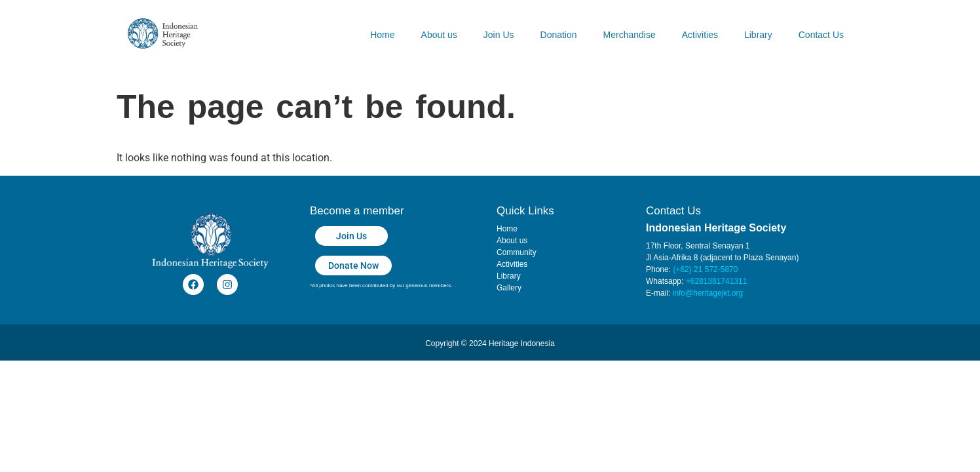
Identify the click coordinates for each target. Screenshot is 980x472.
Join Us (499, 35)
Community (517, 252)
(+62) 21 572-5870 (705, 269)
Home (382, 35)
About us (439, 35)
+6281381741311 (717, 281)
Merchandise (630, 35)
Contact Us (821, 35)
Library (758, 35)
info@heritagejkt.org (708, 293)
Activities (700, 35)
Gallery (509, 288)
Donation (559, 35)
